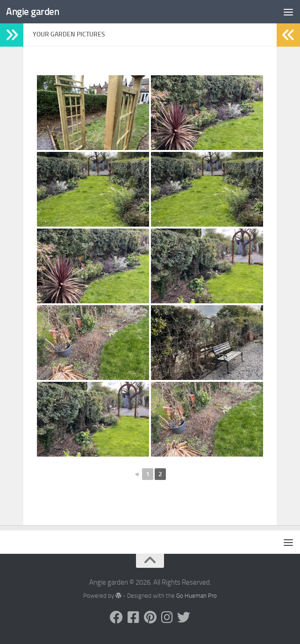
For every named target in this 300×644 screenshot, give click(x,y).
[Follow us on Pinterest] (150, 617)
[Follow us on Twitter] (184, 617)
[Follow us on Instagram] (167, 617)
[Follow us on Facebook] (116, 617)
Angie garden (32, 11)
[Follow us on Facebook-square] (133, 617)
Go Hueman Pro (196, 596)
